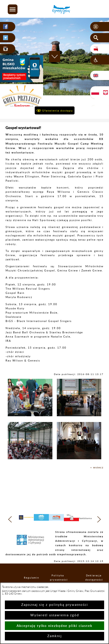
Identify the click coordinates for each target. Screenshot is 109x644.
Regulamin (28, 578)
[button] (13, 9)
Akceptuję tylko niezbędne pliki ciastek (54, 626)
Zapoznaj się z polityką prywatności (55, 605)
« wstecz (97, 467)
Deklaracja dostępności (94, 578)
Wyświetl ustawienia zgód (55, 615)
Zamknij (55, 636)
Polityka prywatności (58, 578)
